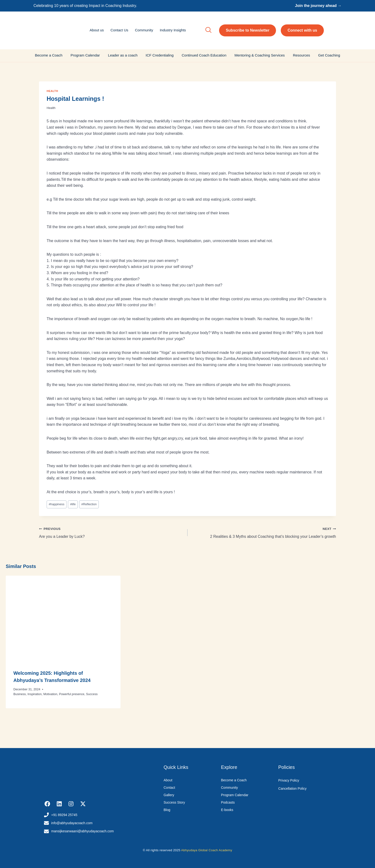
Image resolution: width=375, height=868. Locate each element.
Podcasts (228, 802)
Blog (167, 810)
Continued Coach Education (204, 55)
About (168, 780)
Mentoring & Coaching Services (260, 55)
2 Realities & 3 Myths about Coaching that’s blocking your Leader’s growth (264, 532)
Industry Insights (173, 30)
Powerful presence (72, 694)
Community (144, 30)
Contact (169, 788)
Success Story (174, 802)
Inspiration (35, 694)
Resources (302, 55)
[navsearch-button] (208, 30)
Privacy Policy (289, 780)
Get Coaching (329, 55)
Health (52, 91)
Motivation (50, 694)
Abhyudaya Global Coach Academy (207, 850)
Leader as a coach (123, 55)
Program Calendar (85, 55)
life (73, 504)
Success (92, 694)
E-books (227, 810)
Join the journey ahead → (318, 6)
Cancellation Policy (292, 789)
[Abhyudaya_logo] (64, 30)
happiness (57, 504)
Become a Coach (49, 55)
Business (20, 694)
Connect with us (302, 30)
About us (97, 30)
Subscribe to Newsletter (248, 30)
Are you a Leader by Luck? (111, 532)
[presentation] (63, 619)
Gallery (169, 795)
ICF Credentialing (160, 55)
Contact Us (119, 30)
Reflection (89, 504)
